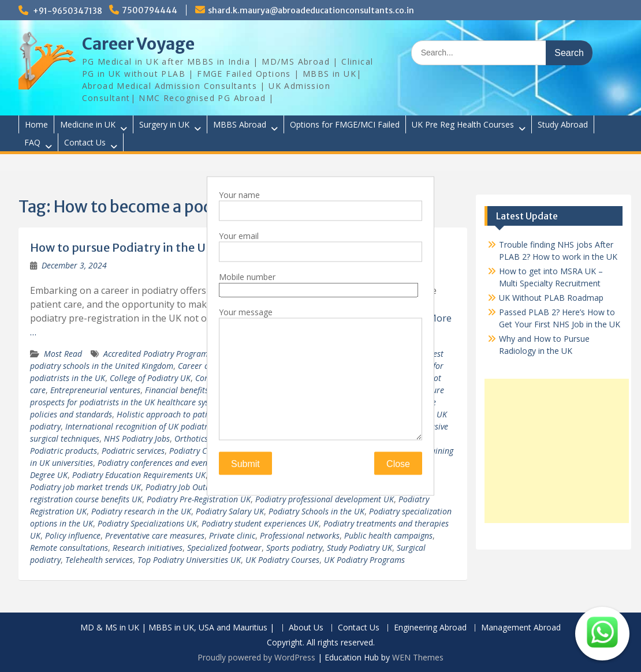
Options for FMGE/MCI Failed (345, 124)
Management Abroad (521, 628)
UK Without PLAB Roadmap (551, 298)
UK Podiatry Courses (282, 560)
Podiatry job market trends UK (85, 487)
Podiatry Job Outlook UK (190, 487)
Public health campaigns (388, 535)
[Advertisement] (557, 451)
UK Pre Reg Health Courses (463, 124)
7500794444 (150, 10)
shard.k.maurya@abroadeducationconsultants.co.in (311, 10)
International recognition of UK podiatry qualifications (164, 426)
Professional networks (300, 535)
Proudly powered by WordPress (256, 657)
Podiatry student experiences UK (260, 523)
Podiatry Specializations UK (147, 523)
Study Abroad (563, 124)
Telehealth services (99, 560)
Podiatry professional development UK (325, 499)
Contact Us (85, 142)
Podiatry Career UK (204, 451)
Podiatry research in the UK (141, 511)
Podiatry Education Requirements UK (139, 475)
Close (398, 464)
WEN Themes (418, 657)
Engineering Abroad (430, 628)
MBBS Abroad (240, 124)
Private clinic (232, 535)
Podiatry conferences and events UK (162, 463)
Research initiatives (148, 548)
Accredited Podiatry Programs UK (164, 354)
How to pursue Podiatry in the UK (122, 247)
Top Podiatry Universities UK (189, 560)
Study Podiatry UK (359, 548)
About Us (306, 628)
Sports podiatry (294, 548)
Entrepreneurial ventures (95, 390)
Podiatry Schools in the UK (316, 511)
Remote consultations (69, 548)
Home (36, 124)
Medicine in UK (88, 124)
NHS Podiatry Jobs (137, 438)
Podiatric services (133, 451)
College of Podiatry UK (150, 378)
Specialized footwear (224, 548)
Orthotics (191, 438)
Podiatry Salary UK (230, 511)
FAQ (32, 142)
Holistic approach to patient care (177, 414)
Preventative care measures (155, 535)
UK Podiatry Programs (364, 560)
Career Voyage (138, 44)
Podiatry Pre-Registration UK (199, 499)
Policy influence (73, 535)
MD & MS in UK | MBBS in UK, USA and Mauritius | (177, 628)
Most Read (63, 354)
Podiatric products (64, 451)
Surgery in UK (164, 124)
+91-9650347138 (68, 11)
